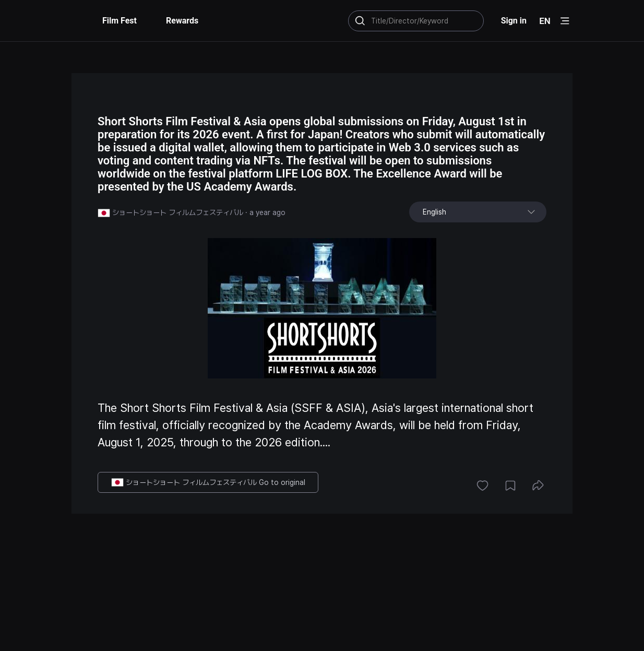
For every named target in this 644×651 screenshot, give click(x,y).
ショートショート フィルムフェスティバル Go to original (208, 482)
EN (545, 21)
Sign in (514, 21)
